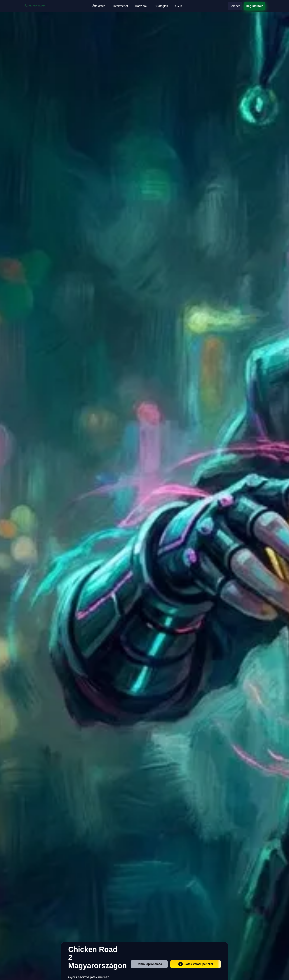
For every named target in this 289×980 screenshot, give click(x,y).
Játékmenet (120, 6)
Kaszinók (141, 6)
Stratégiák (161, 6)
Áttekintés (99, 6)
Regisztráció (255, 6)
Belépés (235, 6)
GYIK (179, 6)
